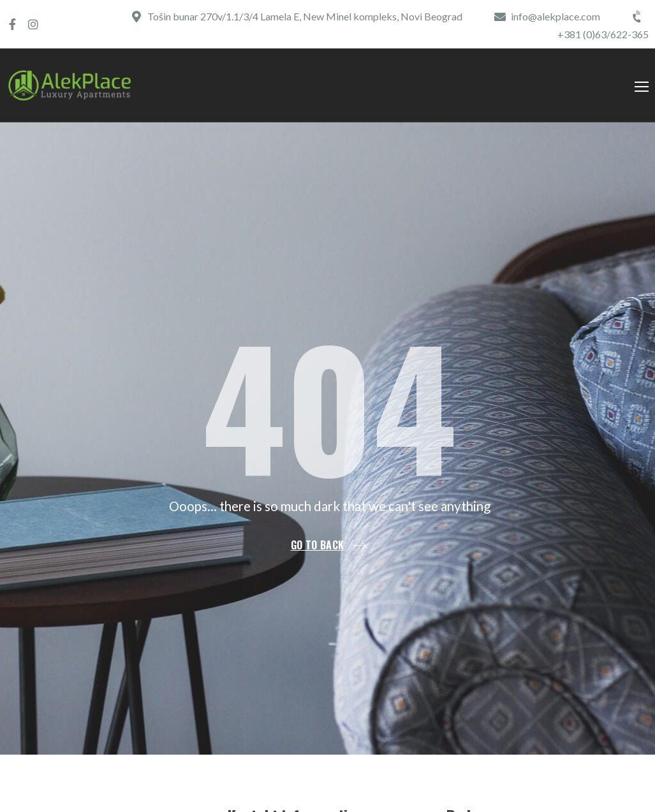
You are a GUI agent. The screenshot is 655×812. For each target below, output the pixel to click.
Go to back (318, 545)
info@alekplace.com (556, 16)
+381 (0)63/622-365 (603, 34)
